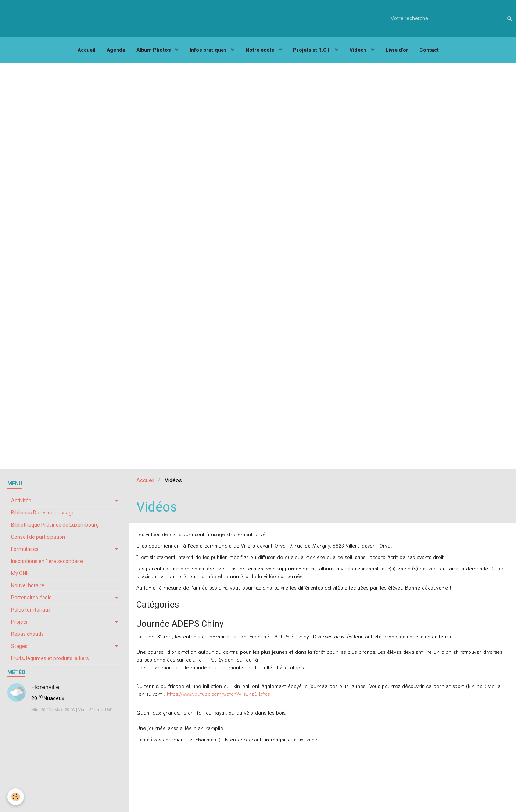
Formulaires (25, 549)
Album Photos (154, 50)
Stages (19, 646)
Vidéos (359, 50)
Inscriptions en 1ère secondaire (47, 561)
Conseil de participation (38, 537)
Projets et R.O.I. (312, 50)
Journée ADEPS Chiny (180, 624)
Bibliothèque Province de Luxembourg (55, 525)
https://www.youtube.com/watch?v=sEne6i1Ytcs (218, 694)
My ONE (20, 573)
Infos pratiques (209, 50)
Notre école (260, 50)
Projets (19, 622)
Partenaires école (31, 598)
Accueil (87, 50)
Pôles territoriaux (31, 610)
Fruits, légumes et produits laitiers (50, 658)
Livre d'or (397, 50)
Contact (429, 50)
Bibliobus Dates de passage (43, 513)
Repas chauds (27, 634)
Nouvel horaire (28, 585)
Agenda (116, 50)
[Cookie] (16, 797)
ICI (493, 569)
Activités (21, 501)
